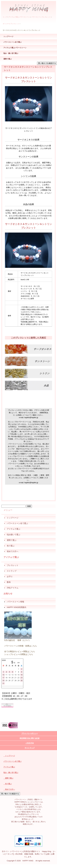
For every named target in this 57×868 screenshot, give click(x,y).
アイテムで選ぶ (9, 767)
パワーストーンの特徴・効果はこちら (21, 646)
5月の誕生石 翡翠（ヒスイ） (18, 640)
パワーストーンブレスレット (41, 17)
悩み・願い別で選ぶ (11, 53)
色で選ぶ (8, 784)
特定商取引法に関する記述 (30, 738)
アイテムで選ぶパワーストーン (19, 17)
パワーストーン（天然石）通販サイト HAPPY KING (29, 7)
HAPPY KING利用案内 (17, 607)
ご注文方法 (30, 743)
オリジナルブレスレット (11, 24)
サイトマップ (30, 748)
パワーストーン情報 (15, 602)
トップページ (8, 37)
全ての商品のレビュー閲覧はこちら (20, 651)
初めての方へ (9, 789)
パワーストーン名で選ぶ (12, 42)
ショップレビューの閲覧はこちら (19, 654)
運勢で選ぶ (8, 59)
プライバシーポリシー (30, 733)
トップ (5, 17)
